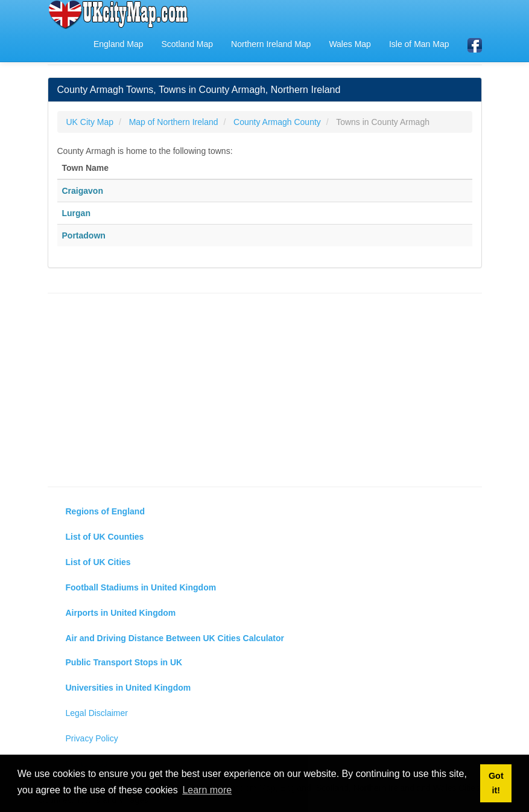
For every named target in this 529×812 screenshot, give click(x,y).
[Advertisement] (265, 390)
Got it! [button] (496, 783)
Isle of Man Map (419, 44)
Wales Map (350, 44)
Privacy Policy (92, 738)
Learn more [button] (207, 790)
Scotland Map (187, 44)
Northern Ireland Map (271, 44)
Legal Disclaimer (97, 713)
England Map (119, 44)
